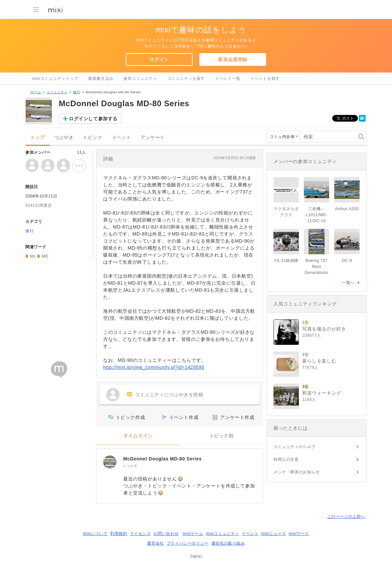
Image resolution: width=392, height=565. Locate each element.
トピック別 (222, 436)
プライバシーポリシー (188, 543)
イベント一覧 (228, 79)
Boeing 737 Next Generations (317, 267)
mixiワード (299, 534)
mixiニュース (273, 534)
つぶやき (64, 137)
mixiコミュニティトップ (55, 79)
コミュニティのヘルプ (295, 447)
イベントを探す (265, 79)
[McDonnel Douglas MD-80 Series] (110, 462)
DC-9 (347, 261)
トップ (37, 137)
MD (45, 256)
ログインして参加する (93, 119)
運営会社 (155, 543)
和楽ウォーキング (322, 393)
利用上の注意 (286, 459)
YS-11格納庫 (286, 261)
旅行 (77, 92)
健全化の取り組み (228, 543)
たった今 (130, 466)
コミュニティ (57, 92)
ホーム (36, 92)
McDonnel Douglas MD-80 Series (162, 459)
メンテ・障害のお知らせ (297, 472)
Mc (33, 256)
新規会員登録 (233, 59)
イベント (122, 137)
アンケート (153, 137)
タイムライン (138, 436)
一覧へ (348, 283)
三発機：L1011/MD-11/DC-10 (317, 215)
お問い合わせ (166, 534)
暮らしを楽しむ (319, 361)
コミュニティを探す (186, 79)
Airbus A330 (347, 209)
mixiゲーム (193, 534)
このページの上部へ (346, 517)
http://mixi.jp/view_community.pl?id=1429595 (154, 367)
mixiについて (95, 534)
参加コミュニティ (140, 79)
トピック (92, 137)
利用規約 (119, 534)
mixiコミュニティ (223, 534)
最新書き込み (101, 79)
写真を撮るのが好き (324, 329)
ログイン (159, 59)
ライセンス (140, 534)
